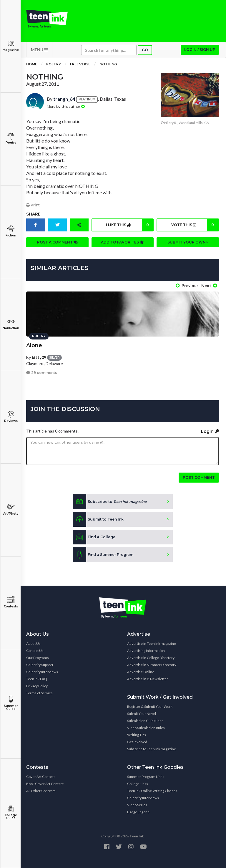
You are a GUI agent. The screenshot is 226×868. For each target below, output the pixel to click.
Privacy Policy (37, 686)
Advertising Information (146, 650)
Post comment (199, 477)
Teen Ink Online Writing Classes (152, 790)
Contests (11, 602)
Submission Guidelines (145, 720)
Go (145, 50)
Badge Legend (138, 812)
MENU (39, 50)
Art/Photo (11, 510)
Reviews (11, 417)
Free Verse (80, 65)
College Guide (11, 812)
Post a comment (57, 242)
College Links (138, 783)
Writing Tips (137, 734)
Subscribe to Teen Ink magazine (152, 749)
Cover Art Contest (40, 776)
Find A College (94, 537)
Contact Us (35, 650)
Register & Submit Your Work (150, 706)
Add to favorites (122, 242)
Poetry (11, 139)
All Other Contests (41, 790)
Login (210, 431)
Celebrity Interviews (42, 671)
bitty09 (39, 357)
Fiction (11, 231)
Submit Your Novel (142, 713)
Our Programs (38, 657)
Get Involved (137, 742)
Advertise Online (141, 671)
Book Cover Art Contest (45, 783)
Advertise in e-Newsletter (148, 679)
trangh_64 (64, 99)
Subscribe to (110, 501)
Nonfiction (11, 324)
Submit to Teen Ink (98, 519)
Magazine (11, 46)
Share (33, 214)
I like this (129, 225)
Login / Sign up (200, 50)
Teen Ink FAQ (37, 679)
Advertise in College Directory (151, 657)
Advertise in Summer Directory (152, 664)
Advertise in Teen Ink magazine (152, 643)
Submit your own (188, 242)
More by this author (66, 107)
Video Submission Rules (146, 727)
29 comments (42, 372)
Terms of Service (39, 693)
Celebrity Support (40, 664)
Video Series (137, 805)
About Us (33, 643)
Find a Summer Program (103, 554)
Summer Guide (11, 703)
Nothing (108, 65)
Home (32, 65)
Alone (34, 345)
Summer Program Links (146, 776)
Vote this (195, 225)
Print (33, 205)
